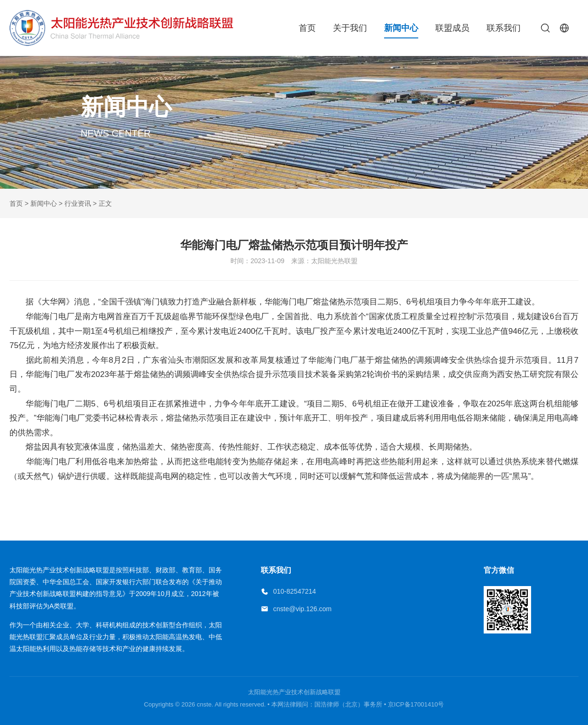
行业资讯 (78, 203)
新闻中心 (401, 28)
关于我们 (350, 28)
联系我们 (504, 28)
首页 (307, 28)
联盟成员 (452, 28)
